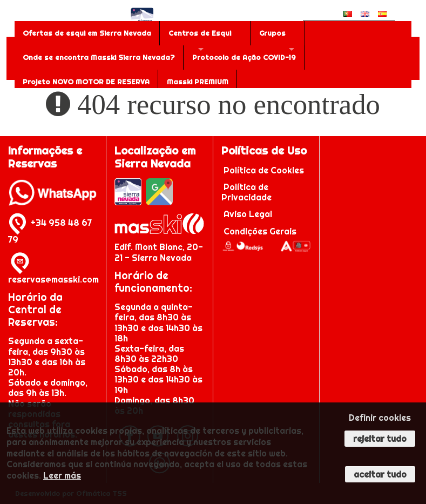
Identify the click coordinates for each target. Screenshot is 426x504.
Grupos (272, 33)
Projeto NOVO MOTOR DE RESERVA (86, 82)
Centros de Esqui (200, 33)
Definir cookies (380, 418)
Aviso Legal (248, 214)
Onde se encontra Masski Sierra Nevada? (99, 57)
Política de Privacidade (246, 192)
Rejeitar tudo (380, 439)
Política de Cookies (264, 170)
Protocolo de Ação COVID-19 (244, 57)
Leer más (62, 475)
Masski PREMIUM (198, 82)
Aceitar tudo (380, 474)
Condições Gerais (260, 231)
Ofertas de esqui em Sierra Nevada (87, 33)
